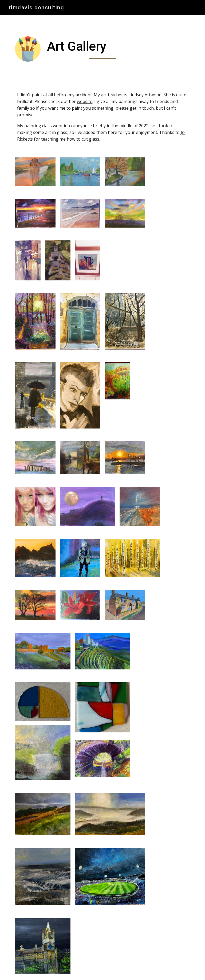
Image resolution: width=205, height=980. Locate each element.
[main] (102, 49)
